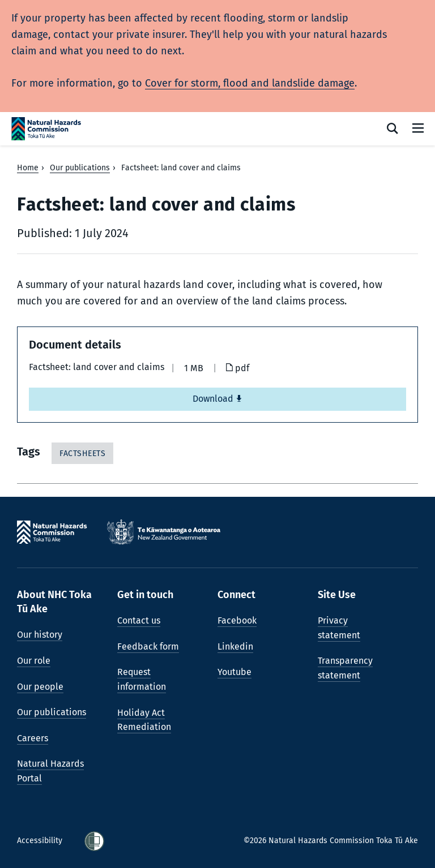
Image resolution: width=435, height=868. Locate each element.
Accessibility (41, 841)
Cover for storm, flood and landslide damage (250, 83)
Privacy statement (339, 628)
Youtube (234, 672)
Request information (142, 679)
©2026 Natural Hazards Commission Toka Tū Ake (331, 841)
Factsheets (82, 454)
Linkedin (235, 646)
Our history (40, 635)
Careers (33, 738)
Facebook (237, 620)
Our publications (80, 168)
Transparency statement (345, 668)
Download (217, 399)
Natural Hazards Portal (50, 771)
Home (28, 168)
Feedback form (148, 646)
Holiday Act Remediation (144, 720)
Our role (34, 661)
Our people (40, 687)
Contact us (139, 620)
